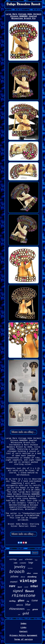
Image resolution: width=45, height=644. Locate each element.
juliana (14, 576)
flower (30, 591)
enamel (14, 582)
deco (23, 577)
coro (16, 563)
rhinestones (17, 609)
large (31, 562)
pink (19, 615)
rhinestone (23, 596)
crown (35, 573)
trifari (34, 586)
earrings (13, 559)
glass (21, 600)
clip (28, 601)
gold (26, 613)
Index (23, 624)
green (35, 609)
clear (28, 610)
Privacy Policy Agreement (23, 636)
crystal (26, 587)
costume (23, 563)
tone (35, 601)
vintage (28, 581)
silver (29, 573)
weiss (20, 605)
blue (28, 604)
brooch (17, 572)
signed (18, 591)
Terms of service (24, 640)
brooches (30, 568)
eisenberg (32, 577)
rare (12, 586)
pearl (21, 560)
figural (20, 587)
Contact (23, 632)
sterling (12, 601)
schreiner (29, 559)
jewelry (20, 567)
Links (23, 628)
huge (36, 560)
